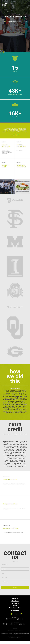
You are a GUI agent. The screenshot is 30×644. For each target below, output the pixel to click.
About (15, 606)
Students (15, 599)
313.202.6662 (11, 630)
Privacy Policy (14, 638)
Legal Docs (16, 638)
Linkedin (16, 614)
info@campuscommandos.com (18, 630)
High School (15, 603)
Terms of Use (11, 638)
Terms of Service (19, 638)
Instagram (12, 614)
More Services (15, 610)
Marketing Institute (15, 608)
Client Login (15, 601)
